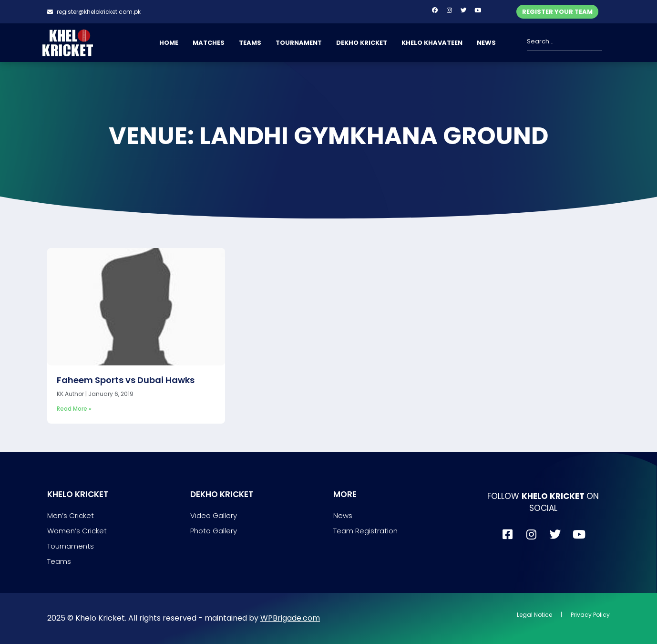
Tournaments (71, 546)
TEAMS (250, 43)
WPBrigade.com (290, 618)
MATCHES (209, 43)
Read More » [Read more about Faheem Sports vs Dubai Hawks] (74, 409)
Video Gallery (214, 515)
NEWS (486, 43)
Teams (59, 561)
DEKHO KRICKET (362, 43)
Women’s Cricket (77, 531)
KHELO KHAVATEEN (432, 43)
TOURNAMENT (299, 43)
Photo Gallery (214, 531)
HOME (169, 43)
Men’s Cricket (71, 515)
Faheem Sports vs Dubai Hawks (126, 380)
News (343, 515)
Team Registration (365, 531)
